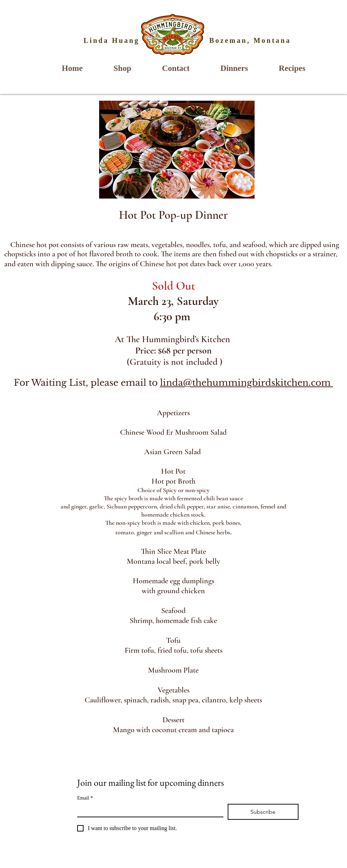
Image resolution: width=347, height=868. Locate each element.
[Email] (148, 810)
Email (85, 798)
